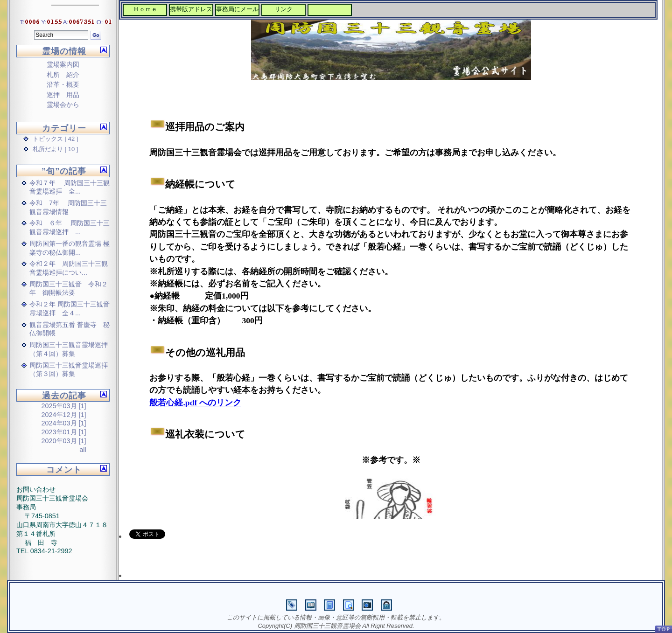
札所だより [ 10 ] (55, 149)
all (83, 450)
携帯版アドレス (191, 9)
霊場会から (63, 104)
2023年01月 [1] (64, 432)
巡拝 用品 (63, 95)
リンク (283, 9)
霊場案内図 (63, 64)
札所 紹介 (63, 75)
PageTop (663, 629)
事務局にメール (237, 9)
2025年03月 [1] (64, 406)
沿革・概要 (63, 84)
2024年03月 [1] (64, 423)
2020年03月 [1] (64, 441)
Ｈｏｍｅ (145, 9)
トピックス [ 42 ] (55, 139)
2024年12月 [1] (64, 415)
